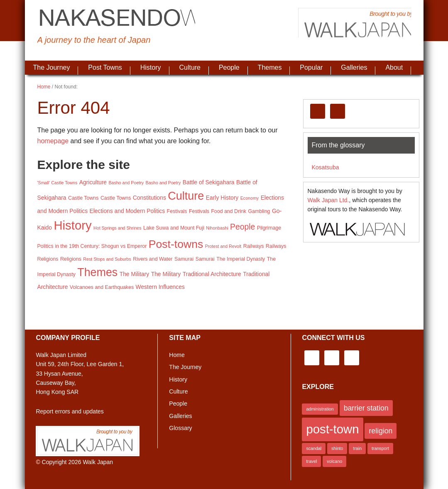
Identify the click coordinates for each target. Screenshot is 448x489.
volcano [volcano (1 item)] (334, 461)
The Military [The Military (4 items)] (135, 274)
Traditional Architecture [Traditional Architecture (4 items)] (212, 274)
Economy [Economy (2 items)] (250, 198)
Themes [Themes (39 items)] (97, 272)
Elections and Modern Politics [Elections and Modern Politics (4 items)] (127, 211)
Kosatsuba (326, 167)
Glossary (180, 428)
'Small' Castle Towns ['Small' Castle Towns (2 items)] (58, 183)
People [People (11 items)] (242, 227)
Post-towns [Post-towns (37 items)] (176, 244)
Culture (178, 391)
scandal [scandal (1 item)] (314, 448)
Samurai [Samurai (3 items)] (184, 259)
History (178, 379)
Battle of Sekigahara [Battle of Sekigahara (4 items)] (209, 182)
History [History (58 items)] (72, 225)
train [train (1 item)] (357, 448)
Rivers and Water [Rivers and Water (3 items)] (153, 259)
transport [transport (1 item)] (380, 448)
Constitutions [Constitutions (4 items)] (149, 198)
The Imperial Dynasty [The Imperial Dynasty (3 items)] (241, 259)
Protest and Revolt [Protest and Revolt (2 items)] (223, 246)
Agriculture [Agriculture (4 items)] (93, 182)
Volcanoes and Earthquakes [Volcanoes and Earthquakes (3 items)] (102, 287)
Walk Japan (98, 462)
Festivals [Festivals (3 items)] (177, 211)
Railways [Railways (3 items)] (254, 246)
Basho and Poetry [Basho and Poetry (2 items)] (126, 183)
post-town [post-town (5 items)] (332, 429)
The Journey (185, 367)
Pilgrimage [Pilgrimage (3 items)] (269, 228)
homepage (53, 141)
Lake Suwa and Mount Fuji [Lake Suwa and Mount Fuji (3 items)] (174, 228)
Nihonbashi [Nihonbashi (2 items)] (217, 228)
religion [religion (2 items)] (381, 431)
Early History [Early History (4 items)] (222, 198)
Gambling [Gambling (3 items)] (259, 211)
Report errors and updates (70, 411)
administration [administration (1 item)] (320, 409)
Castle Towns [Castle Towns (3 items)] (83, 198)
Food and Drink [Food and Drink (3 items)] (229, 211)
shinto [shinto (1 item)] (337, 448)
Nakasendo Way (133, 19)
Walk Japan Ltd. (328, 200)
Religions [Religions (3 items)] (48, 259)
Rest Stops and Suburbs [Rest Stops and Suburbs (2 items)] (107, 259)
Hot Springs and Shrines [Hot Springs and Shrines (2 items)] (118, 228)
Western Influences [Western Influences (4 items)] (160, 287)
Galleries (180, 416)
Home (177, 355)
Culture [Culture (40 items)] (186, 196)
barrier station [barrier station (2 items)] (366, 408)
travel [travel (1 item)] (311, 461)
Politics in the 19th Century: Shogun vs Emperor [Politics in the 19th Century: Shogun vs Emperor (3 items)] (92, 246)
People (178, 403)
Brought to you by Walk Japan (349, 27)
